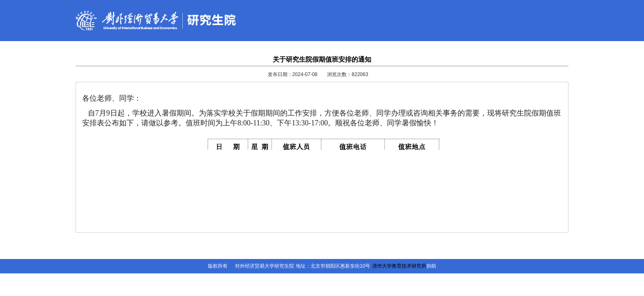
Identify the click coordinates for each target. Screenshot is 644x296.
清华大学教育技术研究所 (399, 266)
